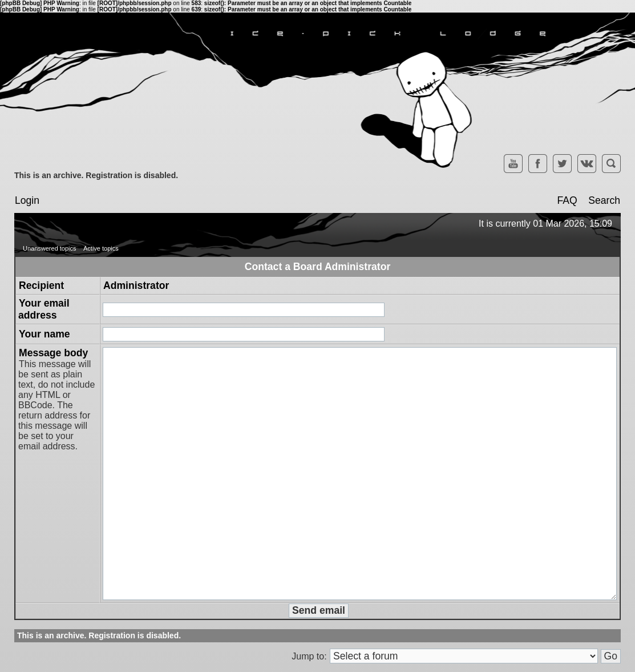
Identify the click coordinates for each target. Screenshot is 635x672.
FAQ (567, 200)
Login (27, 200)
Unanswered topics (50, 248)
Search (604, 200)
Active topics (101, 248)
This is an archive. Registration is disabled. (96, 175)
